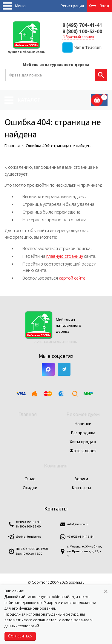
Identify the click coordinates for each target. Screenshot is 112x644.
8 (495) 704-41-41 (82, 25)
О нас (30, 479)
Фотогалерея (83, 451)
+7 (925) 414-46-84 (80, 537)
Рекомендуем (83, 414)
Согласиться (20, 636)
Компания (56, 466)
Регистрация (72, 6)
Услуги (82, 479)
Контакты (82, 488)
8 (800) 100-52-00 (82, 31)
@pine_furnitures (29, 537)
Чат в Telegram (88, 47)
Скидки (30, 488)
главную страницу (65, 256)
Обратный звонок (78, 37)
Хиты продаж (83, 442)
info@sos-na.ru (78, 524)
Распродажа (83, 433)
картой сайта (72, 278)
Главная (28, 414)
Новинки (83, 424)
